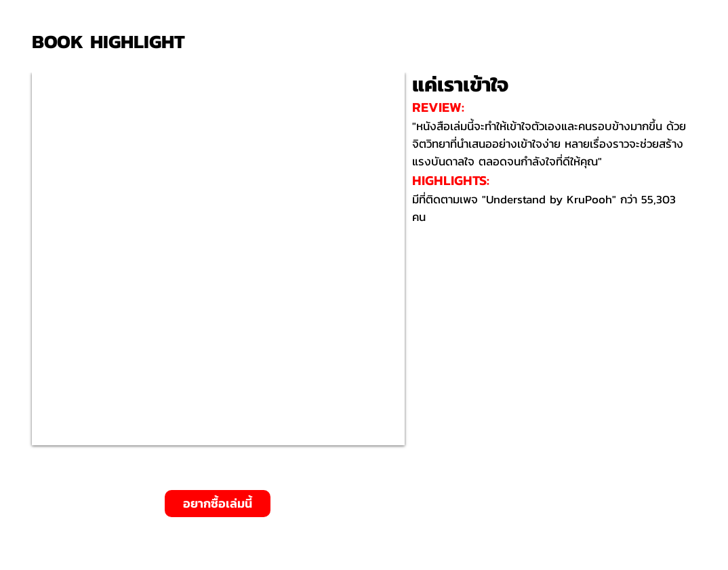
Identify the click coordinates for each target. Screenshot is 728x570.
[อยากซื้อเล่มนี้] (218, 504)
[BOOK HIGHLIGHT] (113, 42)
